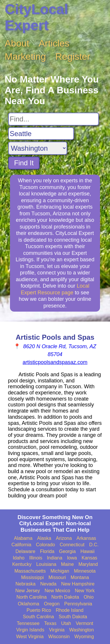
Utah (66, 623)
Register (73, 56)
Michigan (60, 571)
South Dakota (73, 617)
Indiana (55, 558)
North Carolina (32, 597)
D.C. (94, 545)
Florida (47, 551)
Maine (67, 564)
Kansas (89, 558)
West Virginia (30, 637)
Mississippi (32, 577)
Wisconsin (59, 637)
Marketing (25, 56)
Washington (82, 630)
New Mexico (57, 591)
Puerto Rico (39, 610)
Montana (80, 577)
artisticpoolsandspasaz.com (55, 362)
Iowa (72, 558)
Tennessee (28, 623)
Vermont (84, 623)
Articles (54, 43)
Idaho (18, 558)
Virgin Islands (30, 630)
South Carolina (38, 617)
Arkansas (86, 538)
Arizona (64, 538)
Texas (50, 623)
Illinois (35, 558)
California (21, 545)
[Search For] (54, 119)
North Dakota (65, 597)
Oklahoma (29, 604)
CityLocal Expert (36, 17)
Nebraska (26, 584)
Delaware (26, 551)
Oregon (52, 604)
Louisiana (46, 564)
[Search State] (38, 148)
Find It (24, 163)
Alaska (44, 538)
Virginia (57, 630)
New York (85, 591)
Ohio (89, 597)
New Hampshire (78, 584)
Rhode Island (70, 610)
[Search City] (41, 134)
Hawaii (87, 551)
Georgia (67, 551)
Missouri (57, 577)
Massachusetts (30, 571)
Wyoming (84, 637)
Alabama (23, 538)
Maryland (88, 564)
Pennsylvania (78, 604)
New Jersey (28, 591)
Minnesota (85, 571)
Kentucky (22, 564)
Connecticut (72, 545)
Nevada (48, 584)
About (17, 43)
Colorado (46, 545)
